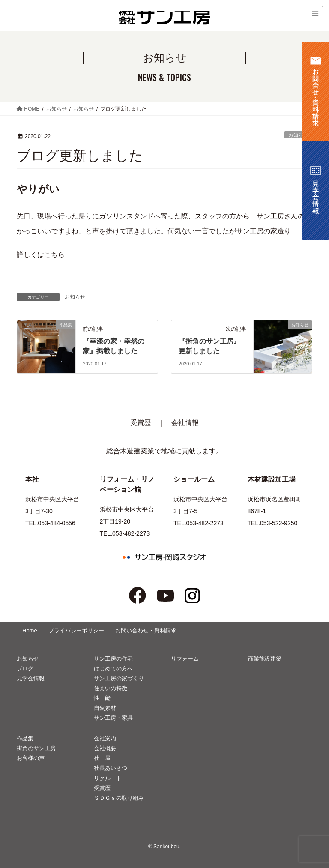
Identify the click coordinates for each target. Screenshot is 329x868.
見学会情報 (31, 678)
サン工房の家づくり (119, 678)
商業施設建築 (265, 659)
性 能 (102, 698)
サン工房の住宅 (113, 659)
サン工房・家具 (113, 718)
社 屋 (102, 758)
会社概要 (105, 748)
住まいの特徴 (111, 688)
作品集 (25, 738)
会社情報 (185, 423)
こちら (54, 255)
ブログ (25, 669)
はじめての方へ (113, 669)
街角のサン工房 (36, 748)
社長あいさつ (111, 768)
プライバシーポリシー (76, 630)
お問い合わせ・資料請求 (146, 630)
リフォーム (185, 659)
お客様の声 (31, 758)
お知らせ (298, 135)
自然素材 (105, 708)
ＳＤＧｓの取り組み (119, 798)
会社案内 (105, 738)
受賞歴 (141, 423)
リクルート (108, 778)
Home (30, 630)
